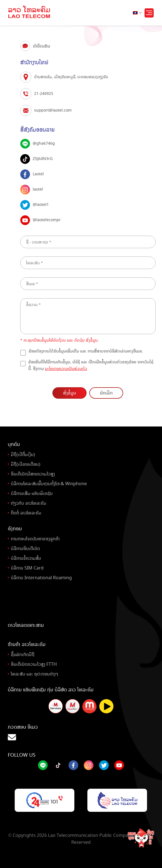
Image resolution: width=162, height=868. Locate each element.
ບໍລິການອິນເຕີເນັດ (25, 548)
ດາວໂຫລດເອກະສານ (26, 625)
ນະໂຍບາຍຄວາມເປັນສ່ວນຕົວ (66, 369)
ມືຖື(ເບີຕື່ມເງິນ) (23, 454)
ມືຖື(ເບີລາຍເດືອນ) (26, 464)
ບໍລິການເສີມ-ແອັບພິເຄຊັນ (32, 493)
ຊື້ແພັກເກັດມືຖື (23, 654)
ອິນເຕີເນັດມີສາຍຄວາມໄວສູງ (33, 474)
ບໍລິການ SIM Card (27, 568)
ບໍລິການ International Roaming (41, 578)
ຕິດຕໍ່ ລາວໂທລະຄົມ (26, 513)
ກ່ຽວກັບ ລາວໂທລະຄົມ (29, 503)
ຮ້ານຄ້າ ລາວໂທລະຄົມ (27, 644)
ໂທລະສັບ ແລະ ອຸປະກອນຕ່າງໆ (35, 674)
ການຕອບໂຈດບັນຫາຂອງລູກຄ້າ (35, 539)
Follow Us (22, 755)
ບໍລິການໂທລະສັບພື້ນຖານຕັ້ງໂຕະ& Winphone (49, 484)
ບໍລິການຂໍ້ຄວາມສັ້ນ (26, 558)
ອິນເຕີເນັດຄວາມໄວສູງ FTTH (34, 664)
